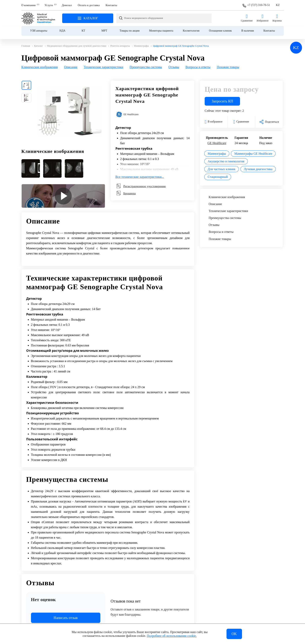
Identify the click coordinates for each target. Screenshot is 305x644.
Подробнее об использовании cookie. (172, 636)
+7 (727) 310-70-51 (259, 5)
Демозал (67, 5)
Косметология (191, 30)
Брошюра (126, 193)
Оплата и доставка (89, 5)
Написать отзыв (66, 618)
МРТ (104, 30)
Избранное (263, 18)
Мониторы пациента (161, 30)
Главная (38, 18)
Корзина (277, 18)
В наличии (248, 30)
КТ (83, 30)
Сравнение (247, 18)
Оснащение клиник (220, 30)
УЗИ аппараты (39, 30)
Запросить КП (222, 101)
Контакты (111, 5)
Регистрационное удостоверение (141, 186)
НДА (62, 30)
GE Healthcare (217, 143)
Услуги (49, 5)
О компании (29, 5)
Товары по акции (130, 30)
